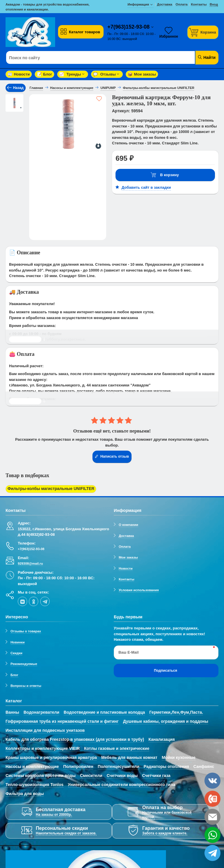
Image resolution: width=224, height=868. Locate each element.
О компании (128, 524)
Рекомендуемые (24, 663)
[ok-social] (34, 600)
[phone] (212, 799)
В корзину (165, 175)
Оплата (125, 545)
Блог (45, 74)
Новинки (18, 641)
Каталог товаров (80, 32)
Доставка (126, 535)
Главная (36, 88)
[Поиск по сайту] (94, 58)
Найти (206, 57)
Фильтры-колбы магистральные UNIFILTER (48, 489)
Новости (19, 74)
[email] (212, 817)
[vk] (22, 600)
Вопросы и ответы (26, 685)
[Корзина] (203, 32)
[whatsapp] (212, 835)
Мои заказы (142, 74)
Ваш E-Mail (128, 651)
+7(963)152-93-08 (129, 27)
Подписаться (166, 669)
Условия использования (139, 589)
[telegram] (45, 600)
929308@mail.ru (30, 563)
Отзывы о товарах (26, 630)
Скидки (16, 652)
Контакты (127, 578)
